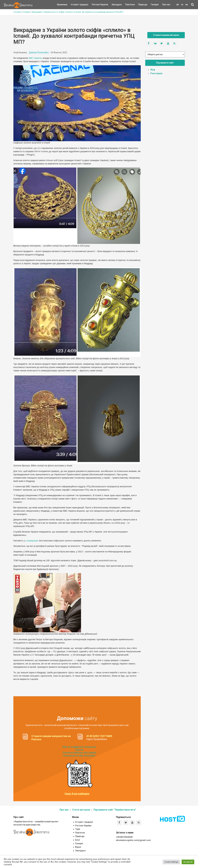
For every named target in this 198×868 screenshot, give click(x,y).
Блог (78, 840)
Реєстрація (156, 73)
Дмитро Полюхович (39, 52)
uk (178, 5)
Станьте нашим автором (166, 35)
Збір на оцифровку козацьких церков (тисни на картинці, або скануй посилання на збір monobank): (79, 751)
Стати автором (81, 810)
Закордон (114, 5)
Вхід (153, 70)
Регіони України (96, 5)
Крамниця (62, 5)
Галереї (155, 5)
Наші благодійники (77, 794)
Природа (140, 5)
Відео (78, 847)
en (187, 5)
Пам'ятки (128, 5)
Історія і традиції (75, 5)
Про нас (166, 5)
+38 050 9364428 (124, 837)
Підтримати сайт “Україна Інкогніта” (115, 810)
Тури (78, 829)
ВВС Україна (35, 58)
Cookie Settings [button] (171, 862)
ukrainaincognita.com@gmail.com (133, 840)
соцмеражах (32, 541)
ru (182, 5)
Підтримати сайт (165, 63)
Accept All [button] (188, 862)
